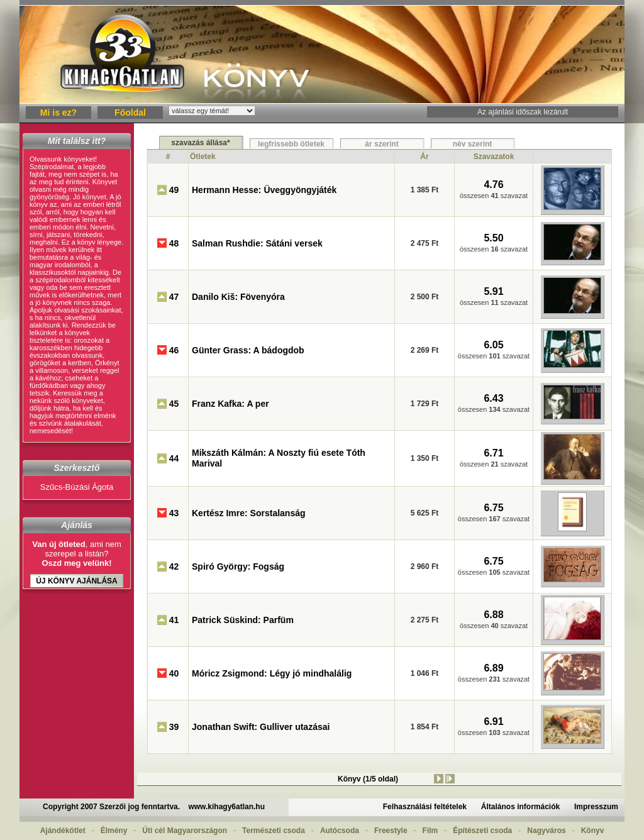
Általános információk (520, 807)
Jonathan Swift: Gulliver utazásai (261, 727)
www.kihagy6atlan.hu (226, 807)
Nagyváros (546, 831)
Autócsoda (340, 831)
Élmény (114, 831)
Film (430, 831)
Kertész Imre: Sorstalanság (249, 513)
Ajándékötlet (63, 831)
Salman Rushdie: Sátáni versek (257, 243)
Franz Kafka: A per (230, 404)
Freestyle (391, 831)
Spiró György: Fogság (238, 566)
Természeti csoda (274, 831)
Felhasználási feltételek (425, 807)
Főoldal (130, 113)
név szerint (473, 144)
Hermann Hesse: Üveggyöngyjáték (264, 190)
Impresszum (596, 807)
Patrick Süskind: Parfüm (243, 620)
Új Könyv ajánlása (77, 581)
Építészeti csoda (482, 831)
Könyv (593, 831)
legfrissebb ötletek (291, 144)
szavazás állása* (200, 143)
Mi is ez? (58, 113)
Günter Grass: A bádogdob (248, 350)
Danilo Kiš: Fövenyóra (238, 297)
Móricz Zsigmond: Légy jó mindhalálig (272, 673)
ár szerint (381, 144)
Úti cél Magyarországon (185, 831)
